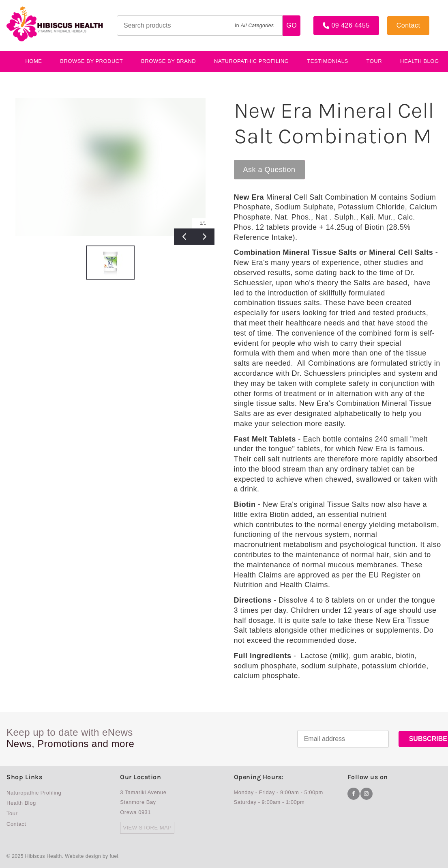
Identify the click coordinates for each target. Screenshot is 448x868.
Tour (374, 61)
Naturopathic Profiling (251, 61)
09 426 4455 (332, 19)
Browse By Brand (168, 61)
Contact (399, 19)
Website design (83, 856)
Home (33, 61)
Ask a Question (260, 164)
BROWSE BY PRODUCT (91, 61)
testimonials (327, 61)
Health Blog (21, 803)
